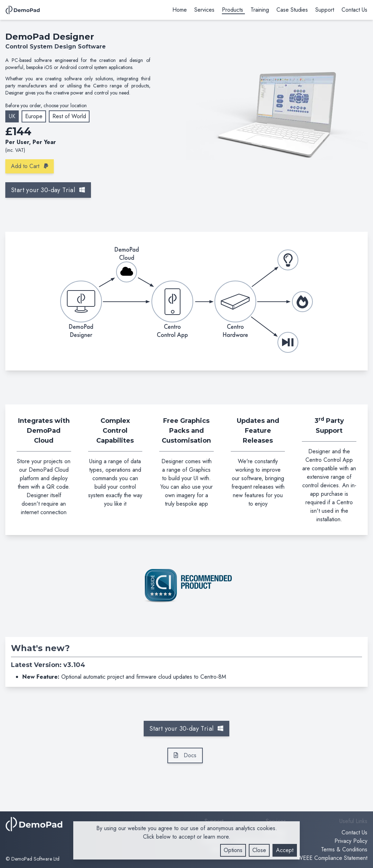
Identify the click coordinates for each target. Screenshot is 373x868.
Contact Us (354, 10)
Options (233, 850)
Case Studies (292, 10)
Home (180, 10)
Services (204, 10)
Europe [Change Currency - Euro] (34, 116)
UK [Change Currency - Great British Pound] (12, 116)
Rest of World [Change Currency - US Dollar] (69, 116)
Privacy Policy (351, 841)
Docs (185, 755)
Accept (285, 850)
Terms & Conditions (344, 849)
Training (260, 10)
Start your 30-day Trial (48, 190)
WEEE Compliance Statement (332, 858)
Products (233, 10)
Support (325, 10)
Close (259, 850)
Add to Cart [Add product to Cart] (30, 166)
